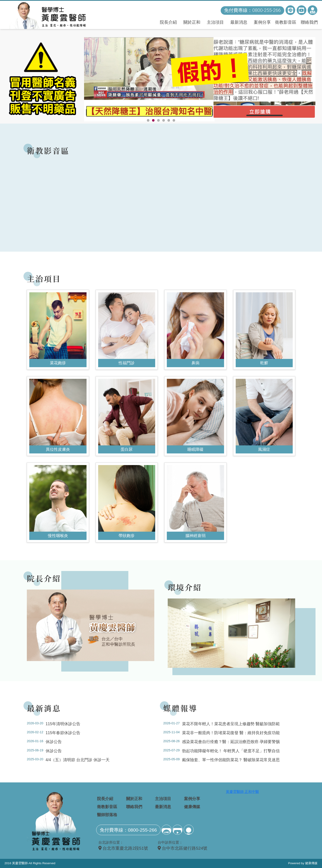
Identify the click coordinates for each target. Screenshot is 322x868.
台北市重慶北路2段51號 (123, 848)
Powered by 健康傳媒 (303, 863)
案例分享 (262, 22)
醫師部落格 (107, 815)
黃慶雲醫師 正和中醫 (242, 792)
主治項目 (215, 22)
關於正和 (192, 22)
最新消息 (239, 22)
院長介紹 (168, 22)
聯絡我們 (309, 22)
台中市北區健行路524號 (182, 848)
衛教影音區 (286, 22)
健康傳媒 (192, 807)
